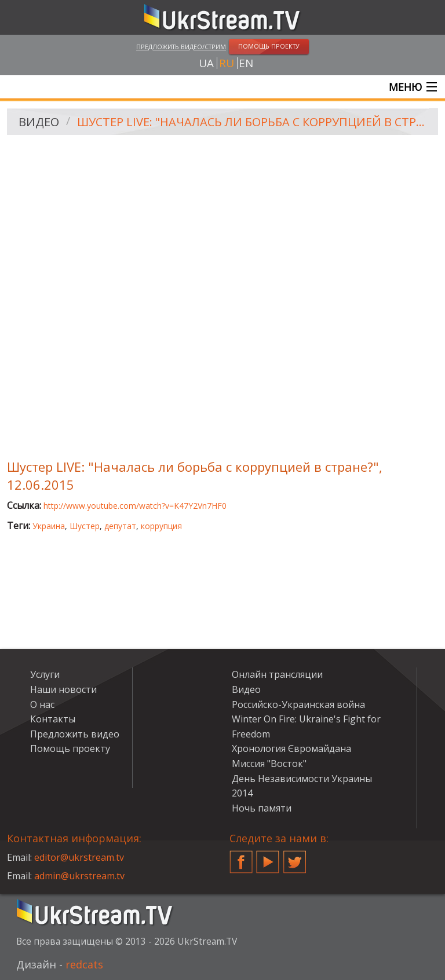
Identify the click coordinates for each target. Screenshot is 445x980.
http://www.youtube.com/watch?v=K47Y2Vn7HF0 (135, 506)
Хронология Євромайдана (291, 748)
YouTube (268, 857)
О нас (42, 704)
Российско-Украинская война (298, 704)
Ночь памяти (262, 808)
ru (227, 63)
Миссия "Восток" (269, 764)
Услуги (45, 674)
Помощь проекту (70, 748)
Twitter (295, 857)
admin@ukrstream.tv (79, 876)
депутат (120, 526)
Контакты (53, 719)
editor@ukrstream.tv (79, 857)
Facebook (241, 857)
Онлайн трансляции (277, 674)
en (246, 63)
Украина (49, 526)
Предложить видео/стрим (181, 47)
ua (206, 63)
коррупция (161, 526)
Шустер (85, 526)
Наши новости (63, 689)
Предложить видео (75, 734)
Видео (39, 122)
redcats (84, 964)
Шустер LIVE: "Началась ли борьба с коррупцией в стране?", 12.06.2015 (253, 122)
